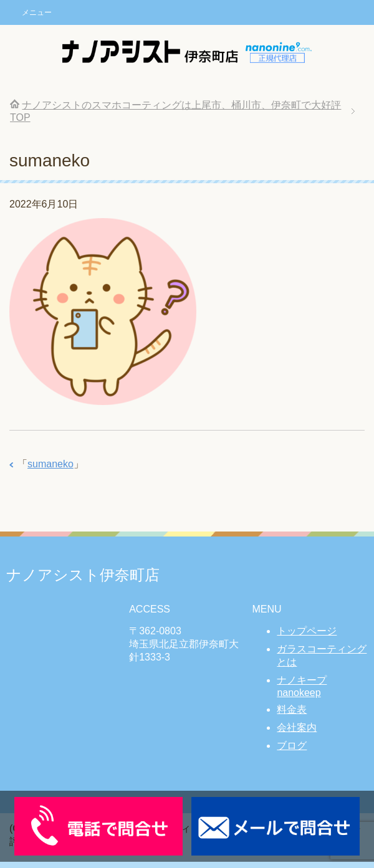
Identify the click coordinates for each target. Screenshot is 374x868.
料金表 (292, 709)
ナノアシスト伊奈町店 (83, 575)
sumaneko (50, 464)
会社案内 (297, 727)
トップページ (307, 631)
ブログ (292, 746)
